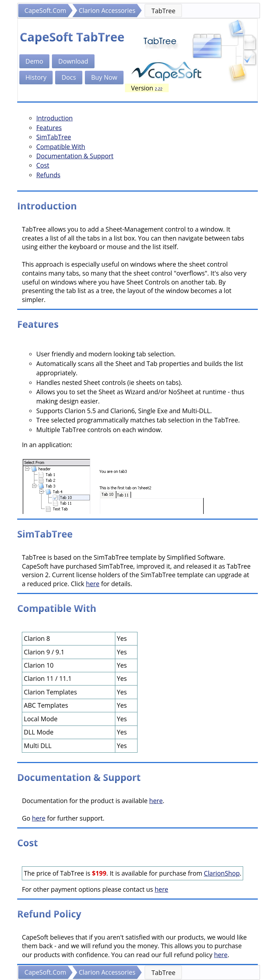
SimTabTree (54, 137)
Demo (34, 61)
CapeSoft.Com (45, 10)
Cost (43, 165)
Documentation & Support (75, 156)
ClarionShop (222, 873)
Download (73, 61)
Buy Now (104, 77)
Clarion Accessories (107, 10)
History (36, 77)
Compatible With (61, 147)
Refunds (48, 175)
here (93, 584)
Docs (69, 77)
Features (49, 128)
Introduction (54, 118)
